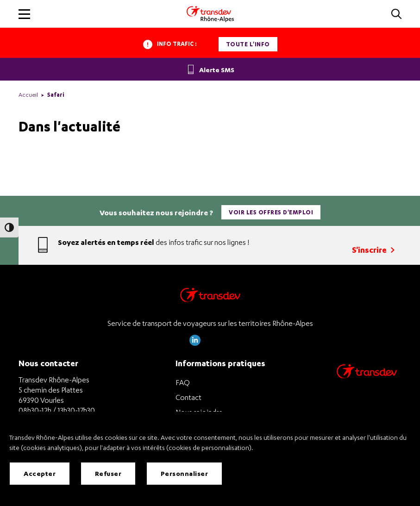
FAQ (183, 382)
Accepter (40, 473)
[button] (396, 15)
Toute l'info (248, 44)
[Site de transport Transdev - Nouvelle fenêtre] (367, 384)
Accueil (28, 95)
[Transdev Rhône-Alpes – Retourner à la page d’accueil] (210, 297)
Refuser (108, 473)
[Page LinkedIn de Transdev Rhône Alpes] (195, 343)
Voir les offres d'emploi (271, 212)
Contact (188, 397)
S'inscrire (373, 250)
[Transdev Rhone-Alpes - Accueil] (210, 14)
